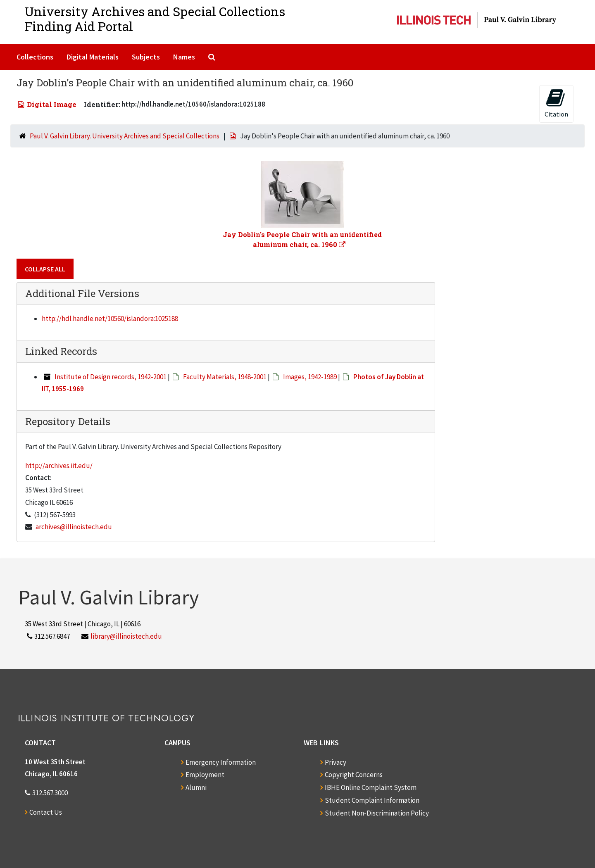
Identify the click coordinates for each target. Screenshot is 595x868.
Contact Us (46, 812)
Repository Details (68, 421)
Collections (35, 57)
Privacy (336, 762)
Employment (205, 775)
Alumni (196, 787)
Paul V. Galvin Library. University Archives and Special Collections (125, 136)
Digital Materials (93, 57)
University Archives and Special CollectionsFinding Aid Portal (155, 19)
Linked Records (61, 351)
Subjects (146, 57)
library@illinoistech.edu (126, 636)
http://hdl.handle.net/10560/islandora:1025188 (110, 319)
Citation (556, 103)
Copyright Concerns (354, 775)
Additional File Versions (82, 293)
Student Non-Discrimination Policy (377, 813)
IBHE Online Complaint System (371, 787)
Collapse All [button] (45, 269)
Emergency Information (221, 762)
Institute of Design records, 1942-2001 (111, 377)
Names (184, 57)
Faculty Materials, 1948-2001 (225, 377)
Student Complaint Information (372, 800)
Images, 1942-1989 (310, 377)
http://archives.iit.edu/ (59, 466)
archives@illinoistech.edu (74, 527)
